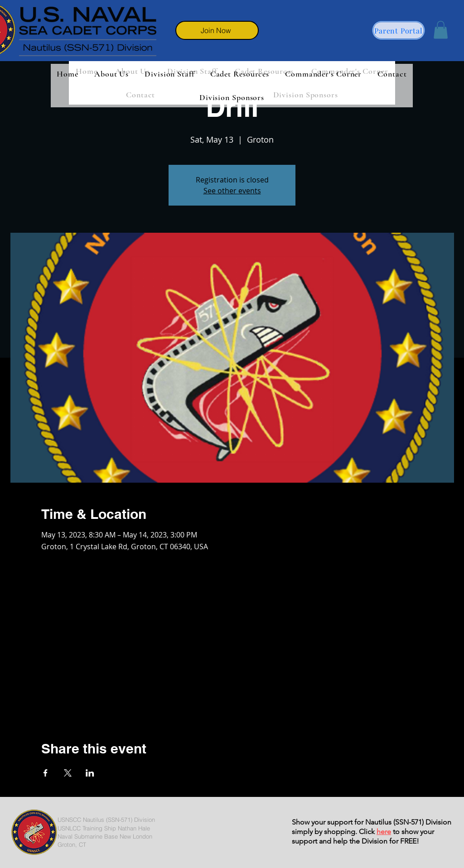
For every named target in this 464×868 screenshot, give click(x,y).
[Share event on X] (68, 773)
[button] (441, 30)
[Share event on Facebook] (46, 773)
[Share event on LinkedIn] (90, 773)
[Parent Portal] (399, 30)
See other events (232, 191)
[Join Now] (217, 30)
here (384, 832)
